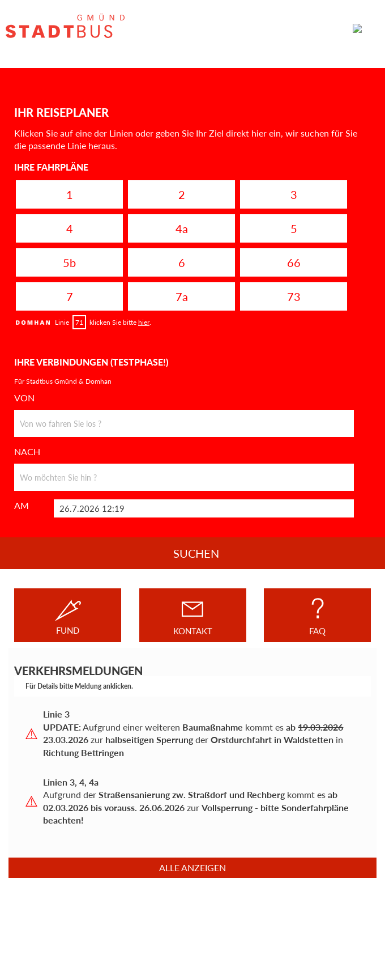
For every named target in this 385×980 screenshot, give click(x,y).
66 (294, 262)
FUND (68, 616)
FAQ (318, 615)
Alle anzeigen (192, 867)
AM (22, 506)
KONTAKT (193, 615)
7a (182, 296)
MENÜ (361, 28)
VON (24, 398)
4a (182, 228)
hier (144, 322)
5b (69, 262)
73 (294, 296)
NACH (27, 452)
